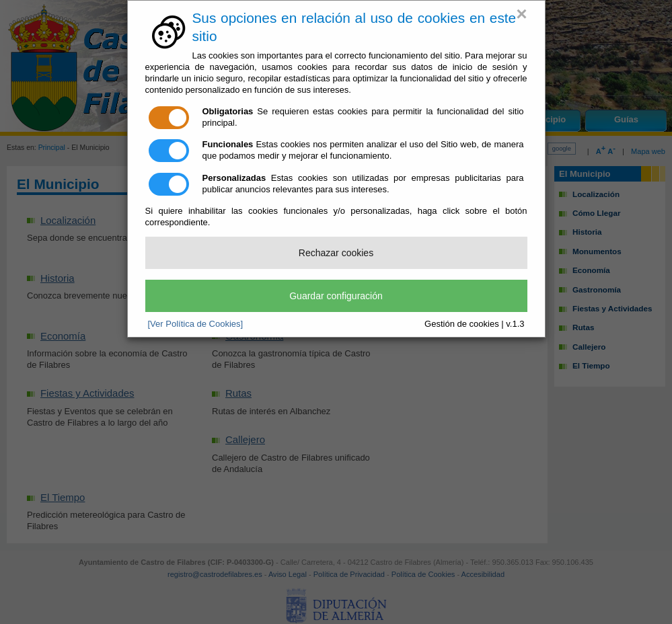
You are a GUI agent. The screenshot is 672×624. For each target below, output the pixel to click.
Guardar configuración (336, 296)
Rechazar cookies (336, 253)
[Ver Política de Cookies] (196, 324)
